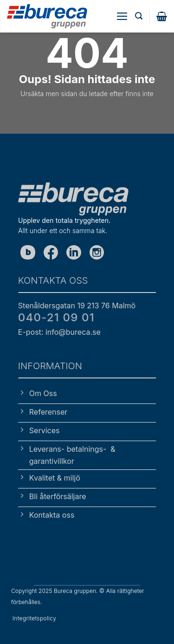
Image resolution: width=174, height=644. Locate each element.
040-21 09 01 (56, 317)
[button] (122, 16)
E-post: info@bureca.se (59, 332)
